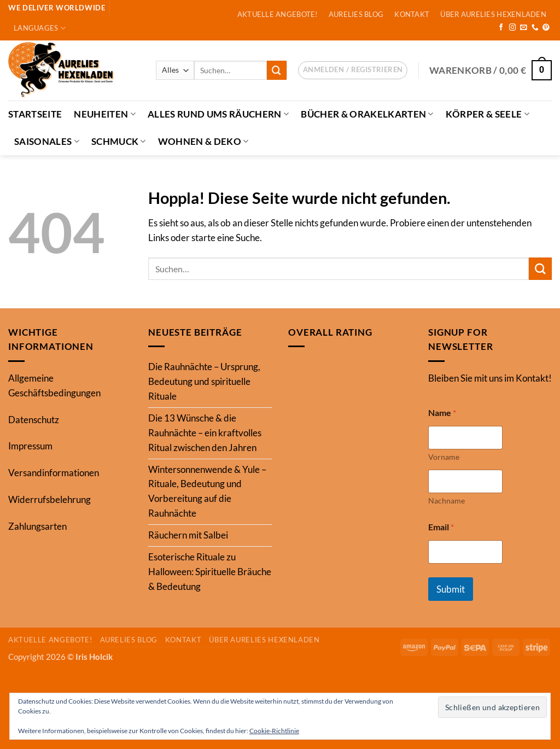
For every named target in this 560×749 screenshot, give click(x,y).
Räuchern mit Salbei (188, 535)
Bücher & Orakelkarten (367, 114)
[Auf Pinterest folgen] (546, 28)
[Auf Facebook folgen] (501, 28)
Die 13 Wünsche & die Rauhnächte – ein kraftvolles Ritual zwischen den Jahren (205, 433)
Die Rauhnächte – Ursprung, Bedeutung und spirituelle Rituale (204, 381)
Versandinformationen (54, 473)
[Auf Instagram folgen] (513, 28)
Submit (451, 589)
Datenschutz (34, 420)
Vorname (444, 457)
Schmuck (119, 141)
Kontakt (412, 14)
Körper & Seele (488, 114)
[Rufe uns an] (535, 28)
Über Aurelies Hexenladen (493, 14)
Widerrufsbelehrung (49, 499)
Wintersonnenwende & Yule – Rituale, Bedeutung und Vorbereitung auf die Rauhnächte (207, 491)
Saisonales (47, 141)
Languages (40, 28)
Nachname (447, 501)
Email (441, 527)
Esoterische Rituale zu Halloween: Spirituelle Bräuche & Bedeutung (210, 572)
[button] (353, 71)
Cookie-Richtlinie (274, 731)
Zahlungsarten (37, 526)
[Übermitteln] (277, 70)
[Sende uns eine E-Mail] (524, 28)
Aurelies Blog (356, 14)
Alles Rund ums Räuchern (218, 114)
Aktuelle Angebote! (278, 14)
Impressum (30, 446)
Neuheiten (105, 114)
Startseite (35, 114)
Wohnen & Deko (203, 141)
